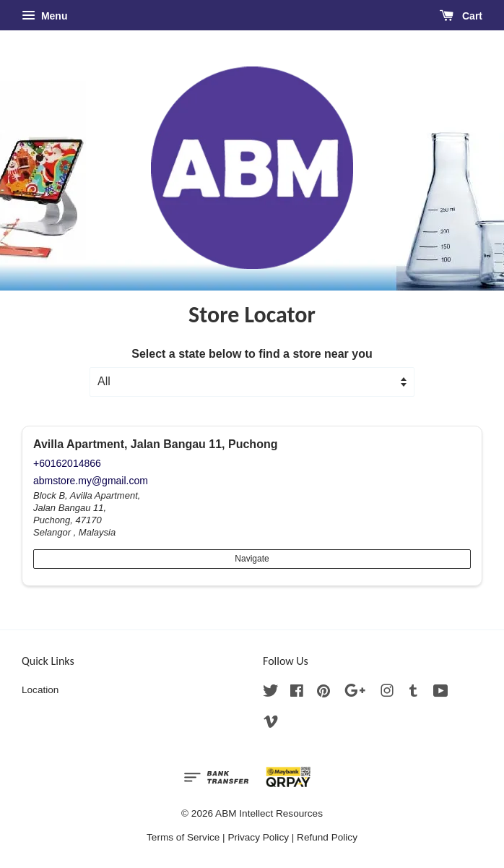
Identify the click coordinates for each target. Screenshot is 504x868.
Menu (44, 16)
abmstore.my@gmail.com (91, 481)
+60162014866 (67, 463)
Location (40, 690)
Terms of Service (183, 837)
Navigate (252, 559)
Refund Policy (327, 837)
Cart (461, 16)
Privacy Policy (258, 837)
